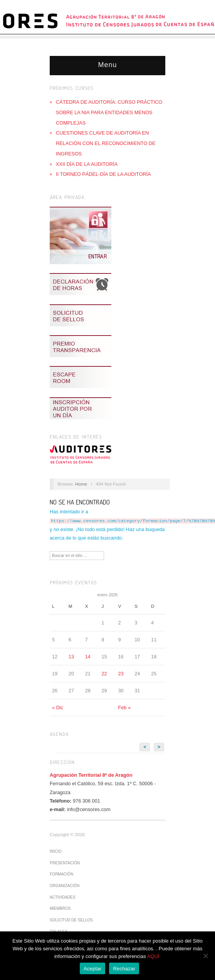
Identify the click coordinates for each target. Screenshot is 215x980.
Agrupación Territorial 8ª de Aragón (91, 775)
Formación (61, 874)
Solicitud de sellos (71, 920)
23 (121, 673)
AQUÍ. (154, 956)
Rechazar (124, 969)
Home (81, 484)
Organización (65, 885)
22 (104, 673)
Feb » (124, 707)
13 (71, 656)
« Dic (58, 707)
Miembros (60, 908)
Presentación (65, 863)
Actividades (63, 897)
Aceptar (93, 969)
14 (88, 656)
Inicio (56, 851)
